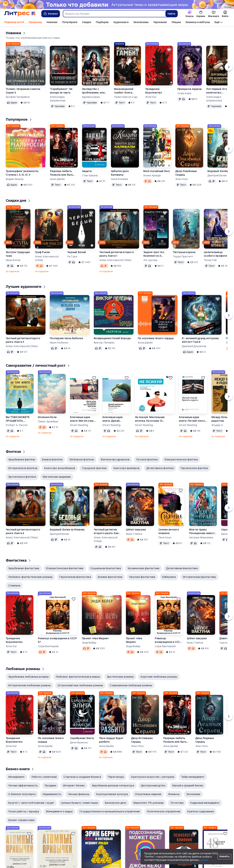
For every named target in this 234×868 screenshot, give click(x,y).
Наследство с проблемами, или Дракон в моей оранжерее (93, 91)
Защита (87, 171)
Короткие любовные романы (159, 677)
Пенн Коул (165, 537)
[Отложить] (41, 50)
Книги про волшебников (60, 468)
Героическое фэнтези (194, 468)
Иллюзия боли (47, 417)
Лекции (176, 22)
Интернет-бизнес (74, 786)
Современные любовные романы (131, 685)
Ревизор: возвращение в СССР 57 (57, 640)
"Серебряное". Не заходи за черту (61, 91)
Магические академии (57, 477)
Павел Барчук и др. (126, 97)
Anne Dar (151, 97)
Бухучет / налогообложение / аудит (31, 803)
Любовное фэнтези (82, 459)
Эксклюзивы (141, 22)
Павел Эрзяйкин (48, 421)
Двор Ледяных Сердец (205, 740)
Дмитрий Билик (59, 534)
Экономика (193, 794)
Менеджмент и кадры (59, 811)
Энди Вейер (89, 643)
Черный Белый (77, 252)
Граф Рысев (42, 252)
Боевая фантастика (110, 577)
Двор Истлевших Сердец (142, 740)
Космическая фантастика (144, 568)
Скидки (87, 22)
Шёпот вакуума (136, 530)
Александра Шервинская (58, 99)
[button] (22, 459)
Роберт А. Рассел (17, 425)
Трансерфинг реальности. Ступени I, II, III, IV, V (22, 173)
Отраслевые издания (148, 794)
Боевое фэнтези (52, 459)
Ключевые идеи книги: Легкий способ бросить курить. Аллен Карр (193, 419)
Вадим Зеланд (15, 179)
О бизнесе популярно (22, 794)
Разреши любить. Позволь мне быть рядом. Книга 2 (62, 173)
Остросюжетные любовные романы (80, 685)
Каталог (51, 14)
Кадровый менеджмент (205, 803)
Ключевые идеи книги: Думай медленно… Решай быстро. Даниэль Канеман (114, 419)
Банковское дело (116, 803)
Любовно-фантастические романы (30, 577)
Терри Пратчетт (183, 256)
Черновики (160, 22)
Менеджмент (17, 777)
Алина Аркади (152, 175)
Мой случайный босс (157, 171)
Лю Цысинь (150, 260)
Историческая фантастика (199, 577)
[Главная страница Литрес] (20, 14)
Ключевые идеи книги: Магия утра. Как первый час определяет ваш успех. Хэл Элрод (82, 419)
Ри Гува (72, 256)
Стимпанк (14, 586)
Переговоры (116, 777)
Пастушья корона (184, 252)
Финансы (174, 794)
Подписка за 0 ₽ (14, 22)
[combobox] (114, 14)
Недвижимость (52, 794)
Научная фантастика (142, 577)
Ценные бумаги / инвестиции (79, 803)
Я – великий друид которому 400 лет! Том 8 (200, 340)
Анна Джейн (57, 179)
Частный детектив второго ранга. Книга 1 (117, 254)
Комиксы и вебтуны (198, 22)
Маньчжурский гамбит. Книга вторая (124, 91)
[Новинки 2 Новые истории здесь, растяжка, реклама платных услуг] (117, 5)
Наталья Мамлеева (201, 537)
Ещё (217, 22)
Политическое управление (164, 811)
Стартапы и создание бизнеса (82, 777)
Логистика (177, 803)
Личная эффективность (23, 786)
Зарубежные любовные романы (29, 677)
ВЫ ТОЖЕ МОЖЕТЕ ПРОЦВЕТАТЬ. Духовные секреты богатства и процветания (18, 419)
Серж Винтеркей (48, 646)
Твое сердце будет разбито (111, 740)
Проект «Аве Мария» (95, 638)
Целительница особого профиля (215, 254)
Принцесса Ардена (189, 89)
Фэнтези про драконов (115, 459)
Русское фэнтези (147, 459)
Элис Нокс (182, 179)
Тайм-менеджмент (193, 777)
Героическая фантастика (75, 577)
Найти (171, 14)
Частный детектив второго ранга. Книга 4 (23, 531)
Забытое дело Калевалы (120, 173)
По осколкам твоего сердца (156, 338)
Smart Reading (79, 425)
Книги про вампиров (127, 468)
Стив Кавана (90, 175)
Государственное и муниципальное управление (110, 811)
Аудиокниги (121, 22)
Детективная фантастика (182, 568)
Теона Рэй (210, 260)
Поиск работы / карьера (24, 811)
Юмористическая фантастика (65, 568)
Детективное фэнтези (160, 468)
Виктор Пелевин (104, 343)
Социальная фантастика (106, 568)
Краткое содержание (201, 811)
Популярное (70, 22)
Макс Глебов (134, 534)
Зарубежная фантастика (24, 568)
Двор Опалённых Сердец (186, 173)
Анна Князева (120, 179)
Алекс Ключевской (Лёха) (47, 258)
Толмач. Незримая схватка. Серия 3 (23, 91)
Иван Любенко (59, 343)
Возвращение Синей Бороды (112, 338)
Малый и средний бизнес (188, 786)
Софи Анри (184, 93)
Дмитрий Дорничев (194, 346)
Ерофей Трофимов (18, 97)
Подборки (102, 22)
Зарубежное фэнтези (22, 459)
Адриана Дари (91, 97)
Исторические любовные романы (29, 685)
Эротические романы (120, 677)
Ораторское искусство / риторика (153, 777)
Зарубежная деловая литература (113, 786)
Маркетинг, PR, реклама (148, 803)
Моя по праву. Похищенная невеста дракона (203, 531)
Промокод (35, 22)
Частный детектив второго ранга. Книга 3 (23, 340)
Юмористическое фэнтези (181, 459)
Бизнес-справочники (21, 820)
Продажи (50, 786)
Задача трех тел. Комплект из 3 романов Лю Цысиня (154, 254)
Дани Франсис (79, 742)
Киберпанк (169, 577)
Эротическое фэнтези (22, 477)
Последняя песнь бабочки (66, 338)
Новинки (52, 22)
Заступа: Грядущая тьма (18, 254)
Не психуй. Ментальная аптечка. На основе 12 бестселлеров (150, 419)
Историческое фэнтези (23, 468)
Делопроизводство (153, 786)
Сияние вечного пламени (169, 531)
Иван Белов (13, 260)
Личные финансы (79, 794)
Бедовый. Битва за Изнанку (67, 530)
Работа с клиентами (44, 777)
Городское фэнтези (94, 468)
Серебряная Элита (82, 738)
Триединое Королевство (154, 91)
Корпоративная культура (112, 794)
